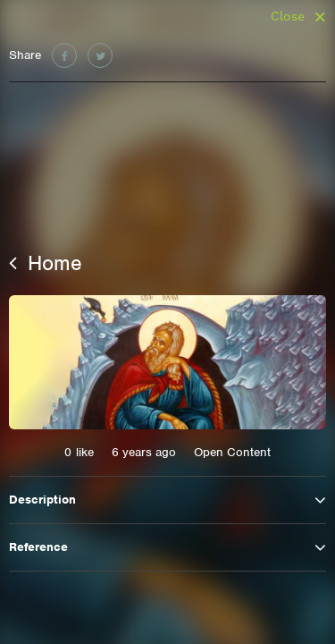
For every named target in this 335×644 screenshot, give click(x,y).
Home (46, 263)
